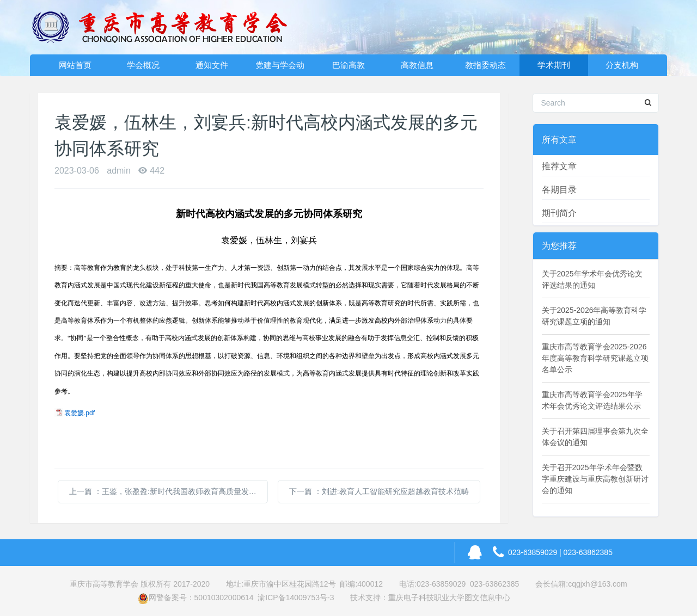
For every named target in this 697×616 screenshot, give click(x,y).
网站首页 (75, 65)
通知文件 (212, 65)
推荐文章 (559, 166)
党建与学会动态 (280, 68)
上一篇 (169, 491)
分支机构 (622, 65)
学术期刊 (554, 65)
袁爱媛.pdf (80, 413)
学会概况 (143, 65)
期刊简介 (559, 213)
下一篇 (379, 491)
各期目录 (559, 190)
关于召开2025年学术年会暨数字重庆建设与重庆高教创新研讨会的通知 (595, 479)
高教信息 (417, 65)
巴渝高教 (348, 65)
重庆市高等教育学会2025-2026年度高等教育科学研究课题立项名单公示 (595, 358)
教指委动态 (485, 65)
